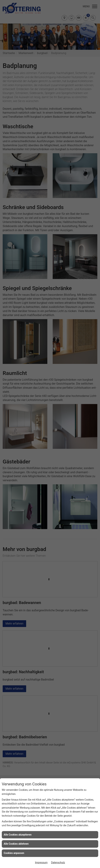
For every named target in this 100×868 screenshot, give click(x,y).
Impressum (41, 862)
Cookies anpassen (14, 853)
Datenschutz (58, 862)
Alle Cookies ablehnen (16, 844)
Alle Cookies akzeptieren (18, 835)
